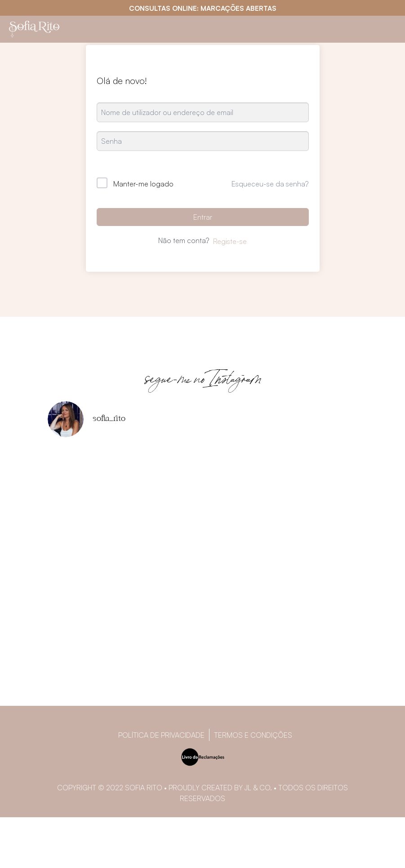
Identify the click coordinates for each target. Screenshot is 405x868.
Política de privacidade (161, 735)
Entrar (203, 217)
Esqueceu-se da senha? (270, 184)
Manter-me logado (143, 184)
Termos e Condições (253, 735)
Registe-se (230, 241)
